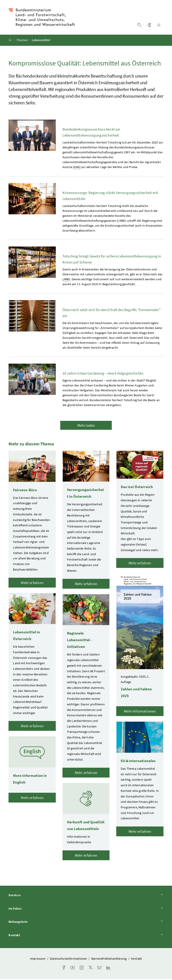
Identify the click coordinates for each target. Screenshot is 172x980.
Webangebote (86, 923)
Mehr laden (86, 426)
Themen (22, 41)
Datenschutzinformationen (69, 960)
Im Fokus (86, 909)
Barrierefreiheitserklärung (109, 960)
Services (86, 896)
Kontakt (86, 936)
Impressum (38, 960)
